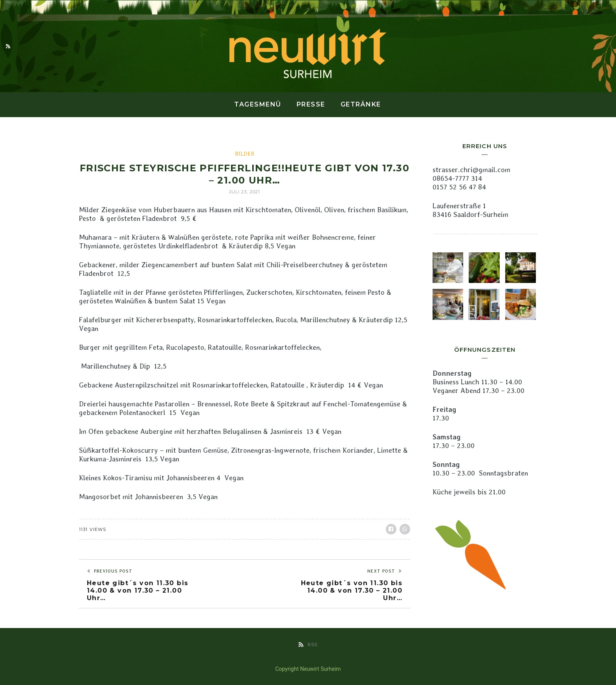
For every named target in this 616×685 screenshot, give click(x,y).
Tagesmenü (258, 104)
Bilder (245, 154)
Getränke (361, 104)
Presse (311, 104)
